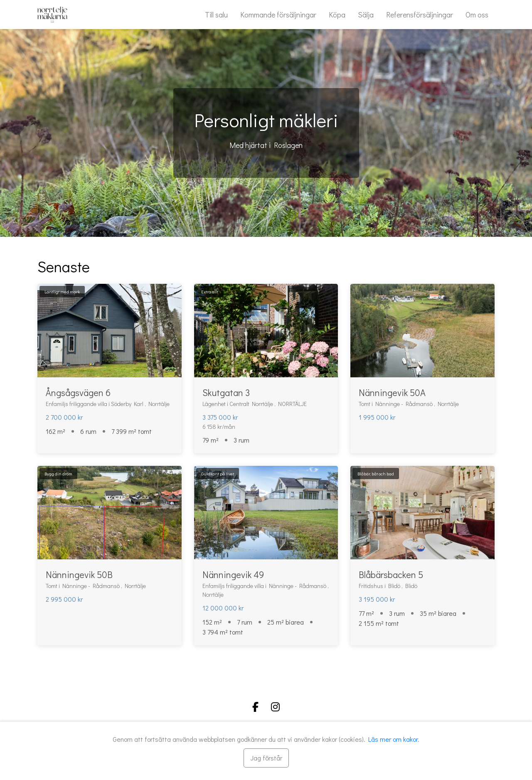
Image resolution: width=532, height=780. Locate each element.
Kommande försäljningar (278, 15)
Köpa (337, 15)
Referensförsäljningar (420, 15)
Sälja (366, 15)
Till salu (216, 15)
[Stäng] (266, 758)
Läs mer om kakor (393, 739)
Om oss (477, 15)
